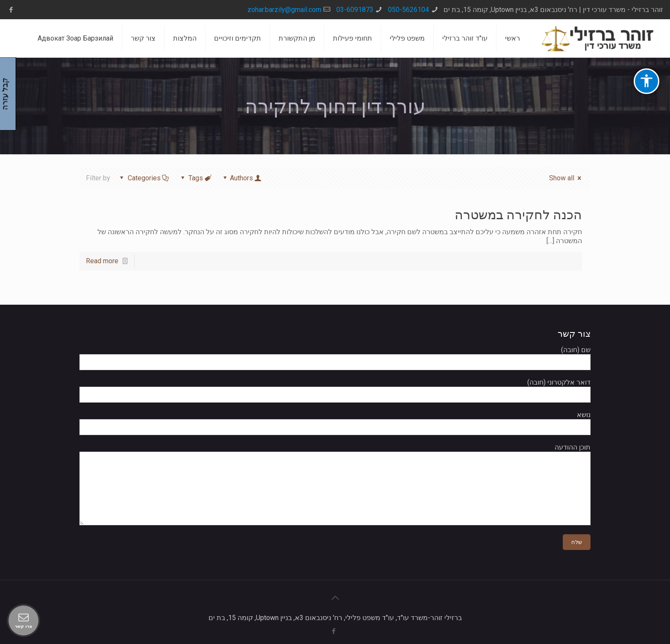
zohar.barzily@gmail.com (284, 10)
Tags (195, 178)
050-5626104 (408, 10)
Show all (566, 178)
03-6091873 (355, 10)
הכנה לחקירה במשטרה (518, 215)
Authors (242, 178)
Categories (143, 178)
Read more (102, 261)
